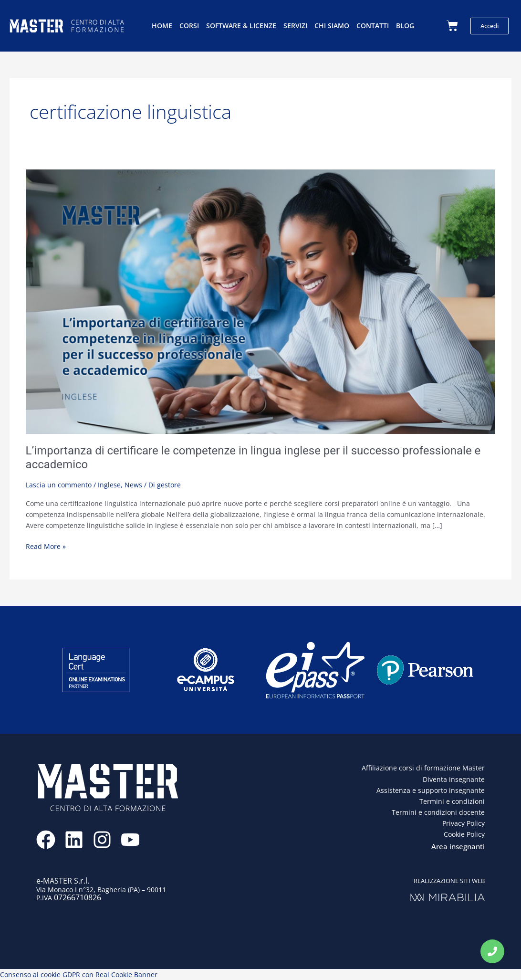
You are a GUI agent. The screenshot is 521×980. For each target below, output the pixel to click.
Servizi (295, 26)
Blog (405, 26)
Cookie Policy (464, 834)
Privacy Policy (464, 823)
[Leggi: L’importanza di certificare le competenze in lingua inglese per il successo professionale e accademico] (261, 300)
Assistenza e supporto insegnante (431, 790)
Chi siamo (332, 26)
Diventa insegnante (454, 779)
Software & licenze (241, 26)
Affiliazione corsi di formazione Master (423, 768)
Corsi (189, 26)
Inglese (109, 485)
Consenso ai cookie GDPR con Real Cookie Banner (79, 975)
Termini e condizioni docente (438, 812)
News (133, 485)
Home (162, 26)
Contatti (373, 26)
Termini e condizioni (452, 801)
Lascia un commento (59, 485)
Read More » (46, 546)
